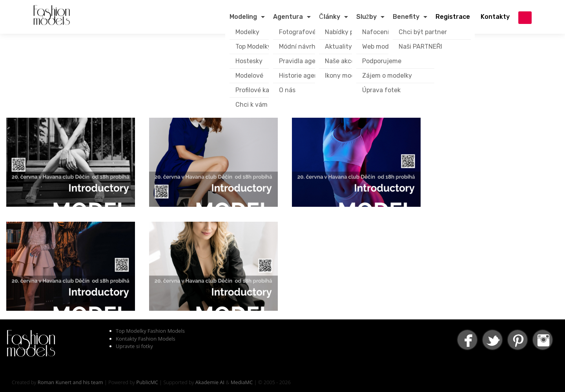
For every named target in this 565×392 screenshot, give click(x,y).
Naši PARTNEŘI (421, 46)
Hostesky (249, 61)
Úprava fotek (381, 90)
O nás (287, 90)
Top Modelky (253, 46)
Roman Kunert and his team (70, 382)
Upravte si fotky (134, 346)
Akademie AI (210, 382)
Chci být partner (423, 32)
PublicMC (147, 382)
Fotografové (297, 32)
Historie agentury (305, 76)
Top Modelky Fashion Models (150, 331)
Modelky (247, 32)
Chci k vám (252, 105)
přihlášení (525, 18)
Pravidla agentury (305, 61)
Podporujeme (382, 61)
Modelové (249, 76)
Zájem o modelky (387, 76)
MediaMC (242, 382)
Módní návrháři (301, 46)
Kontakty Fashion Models (146, 339)
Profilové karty (257, 90)
